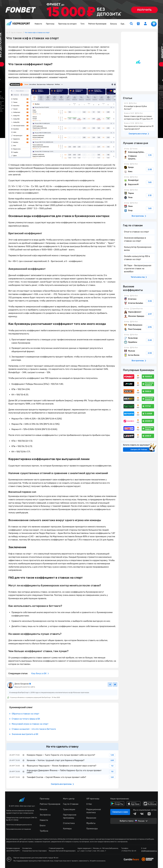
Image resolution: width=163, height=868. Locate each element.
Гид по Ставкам (71, 804)
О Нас (89, 804)
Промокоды (92, 829)
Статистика (69, 823)
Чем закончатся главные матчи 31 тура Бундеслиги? (139, 126)
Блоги (43, 826)
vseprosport (18, 23)
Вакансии (91, 818)
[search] (131, 24)
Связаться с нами (120, 812)
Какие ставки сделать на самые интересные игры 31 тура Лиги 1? (139, 116)
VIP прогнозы (93, 799)
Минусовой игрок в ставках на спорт (30, 724)
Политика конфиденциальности (19, 825)
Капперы (67, 829)
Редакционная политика (94, 811)
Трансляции (69, 809)
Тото (82, 24)
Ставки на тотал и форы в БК (26, 719)
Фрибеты (91, 823)
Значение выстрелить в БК (25, 734)
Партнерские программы (70, 816)
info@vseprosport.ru (149, 851)
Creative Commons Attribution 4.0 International (61, 839)
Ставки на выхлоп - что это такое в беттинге (34, 729)
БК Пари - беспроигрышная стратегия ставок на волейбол (138, 269)
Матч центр (69, 799)
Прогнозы (50, 24)
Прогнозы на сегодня (67, 24)
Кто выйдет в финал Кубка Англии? (139, 106)
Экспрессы (45, 815)
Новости (38, 24)
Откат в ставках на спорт (137, 232)
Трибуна (44, 831)
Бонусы (114, 24)
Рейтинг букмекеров (97, 24)
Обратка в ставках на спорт (25, 714)
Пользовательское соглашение (18, 829)
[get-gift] (138, 24)
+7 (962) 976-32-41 (129, 851)
